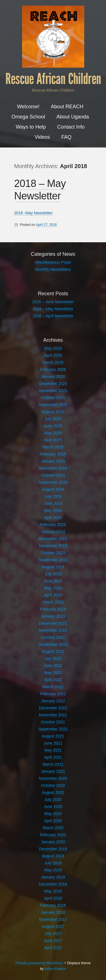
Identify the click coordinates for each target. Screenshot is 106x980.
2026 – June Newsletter (53, 302)
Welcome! (28, 107)
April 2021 (53, 757)
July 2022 (53, 659)
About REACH (67, 107)
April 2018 (53, 898)
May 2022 (53, 673)
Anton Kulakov (55, 969)
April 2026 (53, 355)
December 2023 (53, 539)
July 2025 (53, 419)
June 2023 (53, 581)
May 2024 (53, 510)
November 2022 (53, 630)
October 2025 (53, 398)
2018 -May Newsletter (33, 213)
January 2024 (53, 532)
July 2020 (53, 800)
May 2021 (53, 750)
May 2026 (53, 348)
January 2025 (53, 461)
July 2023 (53, 574)
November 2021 (53, 715)
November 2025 (53, 391)
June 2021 (53, 743)
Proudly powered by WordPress (39, 963)
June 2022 (53, 666)
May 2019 (53, 870)
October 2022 (53, 637)
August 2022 (53, 651)
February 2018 (53, 905)
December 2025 (53, 384)
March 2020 (53, 828)
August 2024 (53, 489)
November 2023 (53, 546)
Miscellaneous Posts (53, 262)
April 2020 (53, 821)
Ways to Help (31, 127)
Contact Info (71, 127)
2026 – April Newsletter (53, 316)
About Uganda (73, 117)
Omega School (28, 117)
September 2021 (53, 729)
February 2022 (53, 694)
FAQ (66, 137)
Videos (42, 137)
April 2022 (53, 680)
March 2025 (53, 447)
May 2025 (53, 433)
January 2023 (53, 616)
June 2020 (53, 807)
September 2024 (53, 482)
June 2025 (53, 426)
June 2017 (53, 941)
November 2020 (53, 778)
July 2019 (53, 863)
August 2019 (53, 856)
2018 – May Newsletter (40, 190)
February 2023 (53, 609)
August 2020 (53, 792)
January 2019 (53, 877)
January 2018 (53, 912)
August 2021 (53, 736)
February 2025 (53, 454)
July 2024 (53, 496)
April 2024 (53, 517)
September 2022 (53, 644)
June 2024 (53, 503)
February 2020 (53, 835)
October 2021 (53, 722)
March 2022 (53, 687)
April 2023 (53, 595)
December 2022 (53, 623)
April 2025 (53, 440)
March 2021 (53, 764)
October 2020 (53, 785)
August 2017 (53, 926)
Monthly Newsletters (53, 269)
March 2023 (53, 602)
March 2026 (53, 362)
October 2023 (53, 553)
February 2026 (53, 369)
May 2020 (53, 814)
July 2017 (53, 933)
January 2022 (53, 701)
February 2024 (53, 525)
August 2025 (53, 412)
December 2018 (53, 884)
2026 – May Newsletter (53, 309)
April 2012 (53, 948)
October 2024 (53, 475)
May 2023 (53, 588)
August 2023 (53, 567)
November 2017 (53, 919)
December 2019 (53, 849)
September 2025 (53, 405)
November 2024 (53, 468)
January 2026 (53, 376)
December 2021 (53, 708)
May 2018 (53, 891)
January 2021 (53, 771)
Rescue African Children (53, 79)
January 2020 (53, 842)
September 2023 (53, 560)
